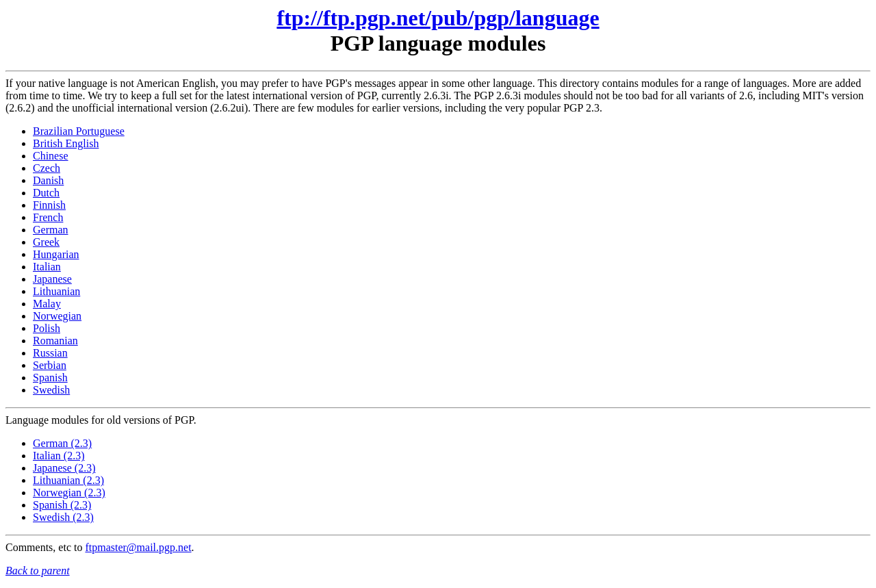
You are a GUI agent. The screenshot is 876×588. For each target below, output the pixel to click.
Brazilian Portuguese (79, 131)
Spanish (50, 378)
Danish (48, 180)
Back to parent (38, 571)
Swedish (51, 390)
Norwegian (57, 316)
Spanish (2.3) (62, 505)
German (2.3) (62, 443)
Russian (50, 353)
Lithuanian (56, 291)
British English (66, 143)
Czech (47, 168)
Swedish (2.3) (63, 517)
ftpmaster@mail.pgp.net (138, 547)
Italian (47, 267)
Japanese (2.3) (64, 468)
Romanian (55, 341)
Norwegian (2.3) (69, 493)
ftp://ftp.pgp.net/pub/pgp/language (438, 18)
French (48, 217)
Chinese (51, 156)
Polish (47, 328)
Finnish (49, 205)
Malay (47, 304)
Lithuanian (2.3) (68, 480)
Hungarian (56, 254)
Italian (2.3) (59, 456)
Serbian (50, 365)
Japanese (52, 279)
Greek (46, 242)
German (51, 230)
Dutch (46, 193)
